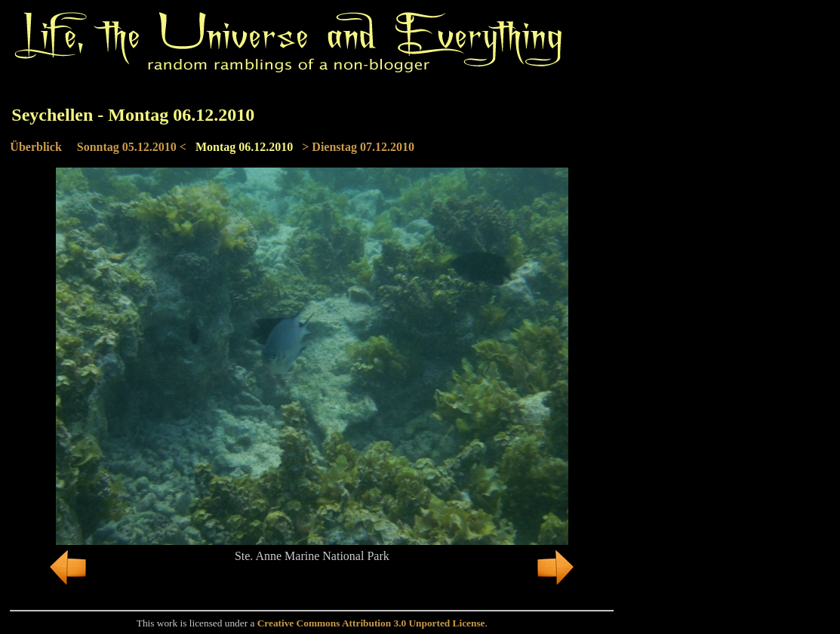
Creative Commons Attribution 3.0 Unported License (371, 623)
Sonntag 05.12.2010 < (132, 147)
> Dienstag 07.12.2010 (358, 147)
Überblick (35, 147)
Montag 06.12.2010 (244, 147)
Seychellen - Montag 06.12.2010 (133, 115)
